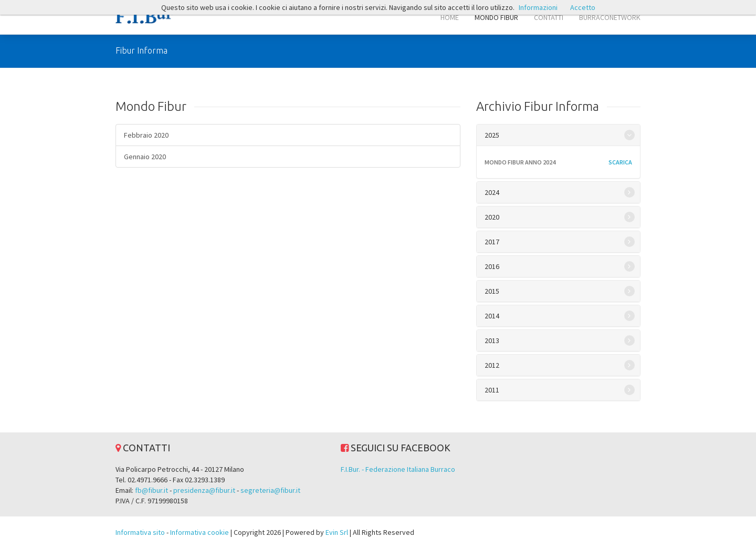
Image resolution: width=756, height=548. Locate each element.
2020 (492, 217)
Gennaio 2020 (145, 157)
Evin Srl (337, 532)
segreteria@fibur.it (270, 490)
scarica (620, 162)
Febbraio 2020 (146, 135)
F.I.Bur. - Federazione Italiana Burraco (398, 469)
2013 (492, 340)
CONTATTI (549, 17)
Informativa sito (140, 532)
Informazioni (538, 7)
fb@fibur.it (151, 490)
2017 (492, 242)
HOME (450, 17)
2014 (492, 316)
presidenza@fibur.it (204, 490)
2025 (492, 135)
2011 (492, 390)
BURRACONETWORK (610, 17)
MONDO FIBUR (496, 17)
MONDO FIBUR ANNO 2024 (520, 162)
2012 (492, 365)
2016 (492, 266)
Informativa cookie (199, 532)
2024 (492, 192)
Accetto (583, 7)
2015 (492, 291)
